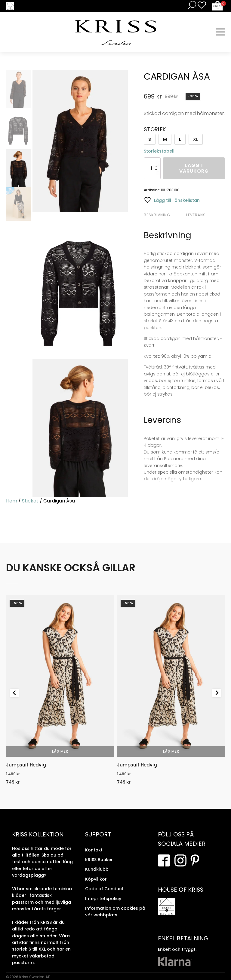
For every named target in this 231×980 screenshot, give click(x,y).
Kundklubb (97, 869)
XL (196, 139)
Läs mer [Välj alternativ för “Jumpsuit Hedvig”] (60, 751)
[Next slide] (217, 693)
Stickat (30, 501)
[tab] (164, 215)
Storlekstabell (159, 151)
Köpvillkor (96, 879)
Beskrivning (157, 215)
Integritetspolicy (103, 899)
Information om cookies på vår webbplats (115, 912)
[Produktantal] (152, 168)
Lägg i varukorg (194, 168)
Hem (12, 501)
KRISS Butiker (99, 860)
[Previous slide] (14, 693)
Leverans (196, 215)
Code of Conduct (104, 889)
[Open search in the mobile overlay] (191, 5)
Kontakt (94, 850)
